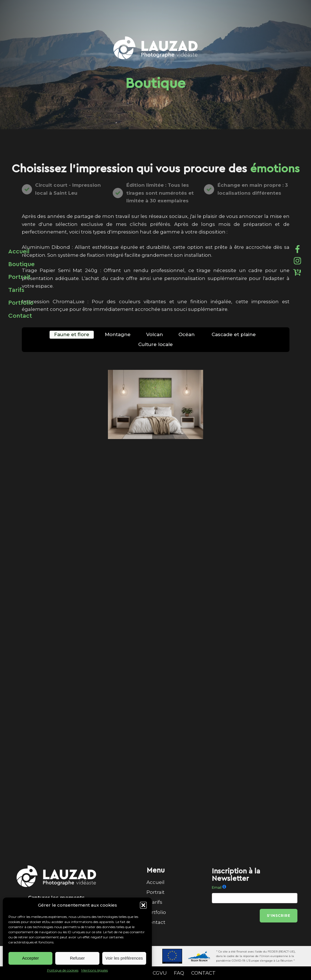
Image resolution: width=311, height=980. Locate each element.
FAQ (179, 973)
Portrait (155, 892)
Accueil (155, 882)
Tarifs (155, 902)
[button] (143, 905)
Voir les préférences (124, 958)
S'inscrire (279, 916)
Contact (156, 922)
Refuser (77, 958)
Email (217, 887)
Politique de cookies (63, 970)
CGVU (160, 973)
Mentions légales (95, 970)
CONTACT (203, 973)
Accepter (30, 958)
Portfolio (155, 912)
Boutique (21, 264)
